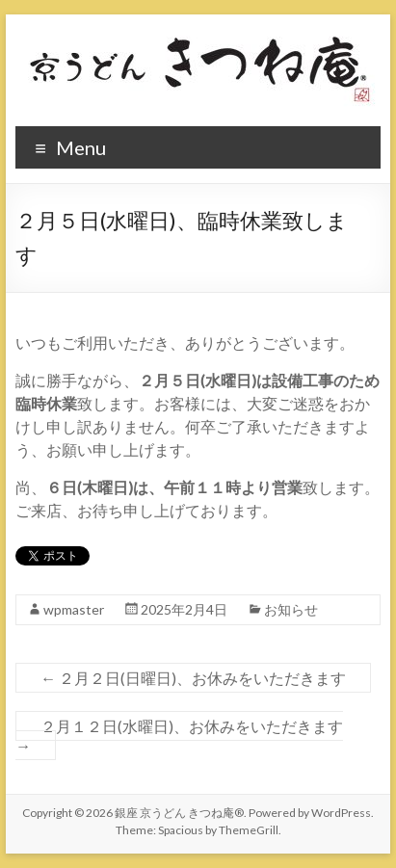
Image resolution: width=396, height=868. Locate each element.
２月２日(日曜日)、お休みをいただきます (193, 678)
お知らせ (291, 609)
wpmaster (74, 609)
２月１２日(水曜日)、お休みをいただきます (179, 736)
